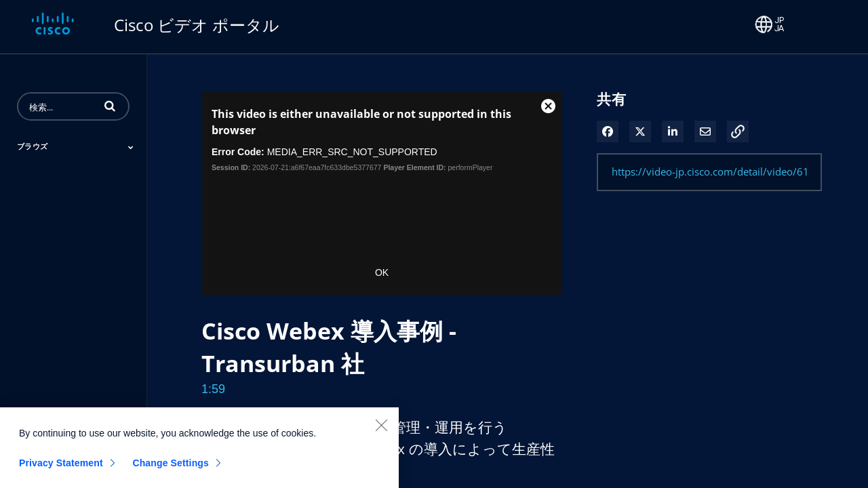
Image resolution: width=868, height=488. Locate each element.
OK (382, 272)
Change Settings (171, 468)
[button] (110, 106)
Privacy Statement (61, 468)
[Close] (381, 430)
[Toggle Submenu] (131, 147)
